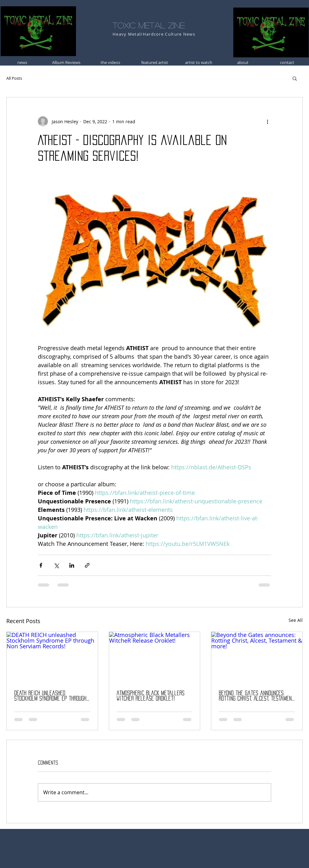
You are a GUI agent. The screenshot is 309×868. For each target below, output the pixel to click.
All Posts (14, 78)
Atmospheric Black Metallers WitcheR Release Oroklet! (151, 696)
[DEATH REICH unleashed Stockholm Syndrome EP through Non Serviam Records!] (52, 657)
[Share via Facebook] (41, 565)
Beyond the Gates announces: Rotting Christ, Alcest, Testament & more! (257, 696)
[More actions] (267, 121)
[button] (295, 78)
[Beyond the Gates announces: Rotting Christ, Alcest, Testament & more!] (257, 657)
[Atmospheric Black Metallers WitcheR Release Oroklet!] (155, 657)
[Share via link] (87, 565)
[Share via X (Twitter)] (56, 565)
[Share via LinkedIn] (72, 565)
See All (296, 620)
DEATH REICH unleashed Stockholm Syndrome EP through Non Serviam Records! (50, 696)
